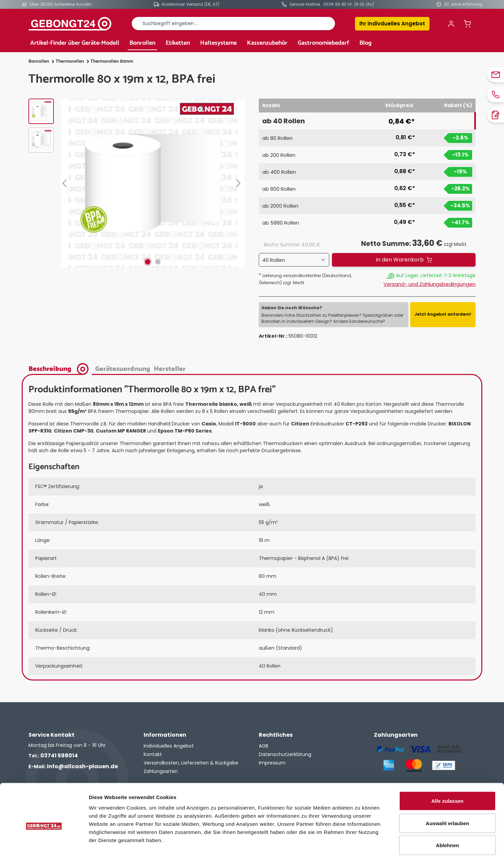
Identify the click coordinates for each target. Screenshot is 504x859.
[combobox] (233, 24)
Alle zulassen (447, 770)
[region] (137, 183)
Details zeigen (360, 846)
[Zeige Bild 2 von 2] (158, 262)
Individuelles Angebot (169, 746)
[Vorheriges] (66, 183)
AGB (264, 746)
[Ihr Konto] (451, 24)
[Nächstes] (240, 183)
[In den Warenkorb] (404, 260)
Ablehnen (447, 814)
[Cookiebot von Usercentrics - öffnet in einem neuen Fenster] (44, 846)
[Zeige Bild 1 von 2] (148, 262)
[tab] (60, 368)
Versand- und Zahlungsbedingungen (429, 284)
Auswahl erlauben (447, 792)
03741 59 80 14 (337, 4)
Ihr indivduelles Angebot (392, 24)
